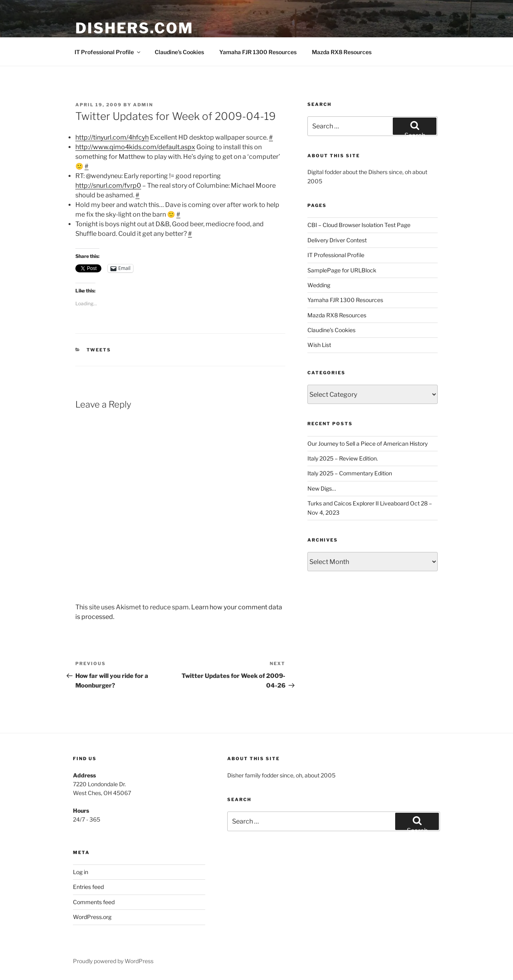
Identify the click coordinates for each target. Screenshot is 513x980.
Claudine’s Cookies (179, 52)
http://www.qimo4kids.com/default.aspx (135, 147)
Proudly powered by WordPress (113, 961)
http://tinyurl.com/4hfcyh (112, 137)
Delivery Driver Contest (337, 240)
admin (143, 105)
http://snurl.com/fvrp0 (108, 186)
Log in (81, 872)
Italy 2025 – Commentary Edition (350, 473)
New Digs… (322, 488)
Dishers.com (134, 28)
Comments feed (94, 902)
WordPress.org (92, 917)
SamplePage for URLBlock (342, 270)
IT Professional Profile (108, 52)
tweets (99, 350)
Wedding (319, 285)
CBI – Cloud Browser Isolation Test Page (359, 225)
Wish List (319, 345)
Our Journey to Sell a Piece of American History (368, 443)
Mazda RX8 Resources (342, 52)
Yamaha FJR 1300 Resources (258, 52)
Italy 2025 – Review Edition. (343, 458)
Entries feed (88, 887)
